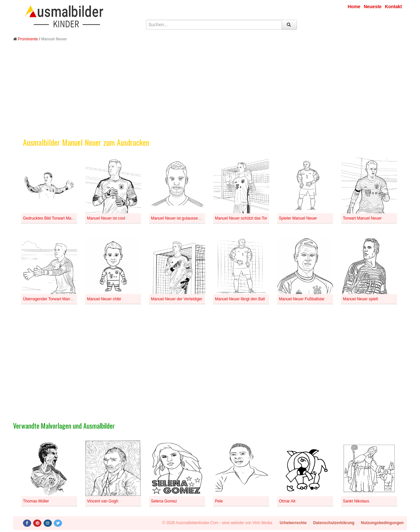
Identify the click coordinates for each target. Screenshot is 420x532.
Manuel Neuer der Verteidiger (177, 299)
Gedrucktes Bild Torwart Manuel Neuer (57, 218)
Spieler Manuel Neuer (298, 218)
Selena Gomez (164, 501)
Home (354, 7)
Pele (219, 501)
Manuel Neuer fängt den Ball (240, 299)
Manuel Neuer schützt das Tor (241, 218)
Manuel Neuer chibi (104, 299)
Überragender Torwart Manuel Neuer (55, 299)
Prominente (28, 39)
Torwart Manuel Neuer (362, 218)
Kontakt (393, 7)
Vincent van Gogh (103, 501)
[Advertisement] (210, 95)
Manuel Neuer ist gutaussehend (179, 218)
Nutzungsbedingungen (382, 523)
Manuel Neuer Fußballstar (302, 299)
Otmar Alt (287, 501)
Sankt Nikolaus (356, 501)
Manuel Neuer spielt (360, 299)
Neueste (372, 7)
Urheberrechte (293, 523)
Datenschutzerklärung (334, 523)
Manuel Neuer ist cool (106, 218)
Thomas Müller (36, 501)
